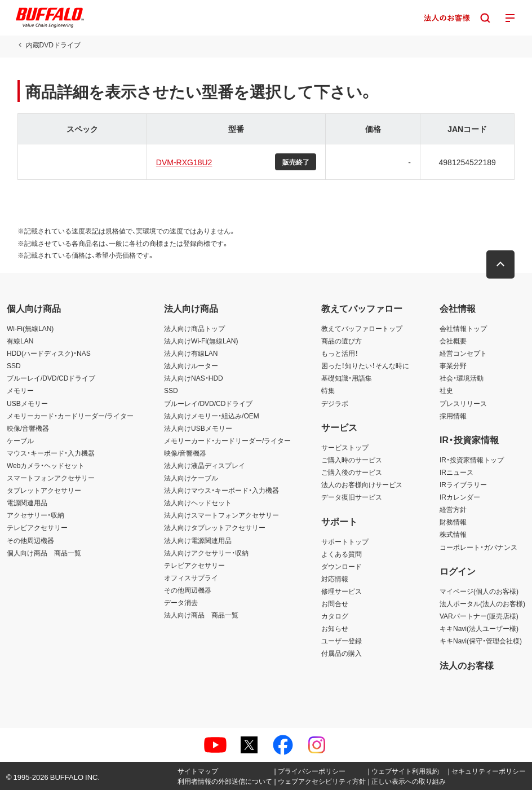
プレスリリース (463, 403)
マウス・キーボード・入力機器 (51, 453)
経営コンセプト (463, 353)
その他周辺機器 (30, 540)
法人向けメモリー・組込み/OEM (212, 416)
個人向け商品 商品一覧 (44, 553)
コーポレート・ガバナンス (478, 547)
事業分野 (453, 365)
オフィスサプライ (191, 577)
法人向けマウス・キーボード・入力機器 (221, 490)
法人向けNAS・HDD (194, 378)
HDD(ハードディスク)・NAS (49, 353)
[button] (501, 264)
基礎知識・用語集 (347, 378)
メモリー (20, 390)
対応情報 (335, 579)
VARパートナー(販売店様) (479, 616)
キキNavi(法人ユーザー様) (479, 628)
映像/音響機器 (28, 428)
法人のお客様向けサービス (362, 484)
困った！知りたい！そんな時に (365, 365)
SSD (14, 365)
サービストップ (345, 447)
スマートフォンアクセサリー (51, 478)
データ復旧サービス (352, 497)
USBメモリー (27, 403)
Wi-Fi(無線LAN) (30, 328)
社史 (446, 390)
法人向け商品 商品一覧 (201, 615)
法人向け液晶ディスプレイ (205, 465)
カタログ (335, 616)
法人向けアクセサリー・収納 (206, 553)
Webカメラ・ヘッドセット (46, 465)
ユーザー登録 (342, 641)
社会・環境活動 (462, 378)
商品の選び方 (342, 341)
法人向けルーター (191, 365)
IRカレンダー (460, 497)
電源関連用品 (27, 502)
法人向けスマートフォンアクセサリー (221, 515)
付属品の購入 (342, 653)
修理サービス (342, 591)
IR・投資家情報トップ (472, 460)
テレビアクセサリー (37, 527)
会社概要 (453, 341)
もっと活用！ (340, 353)
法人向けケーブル (191, 478)
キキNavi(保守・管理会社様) (481, 641)
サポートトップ (345, 541)
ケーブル (20, 440)
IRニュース (456, 472)
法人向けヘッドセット (198, 502)
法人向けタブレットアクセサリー (215, 527)
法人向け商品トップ (194, 328)
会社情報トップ (463, 328)
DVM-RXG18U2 (184, 162)
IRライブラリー (463, 484)
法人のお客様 (467, 665)
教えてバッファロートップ (362, 328)
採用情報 (453, 416)
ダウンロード (342, 566)
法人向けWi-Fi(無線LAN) (201, 341)
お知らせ (335, 628)
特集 (328, 390)
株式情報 (453, 534)
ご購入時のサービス (352, 460)
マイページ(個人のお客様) (479, 591)
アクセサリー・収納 (36, 515)
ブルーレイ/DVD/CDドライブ (51, 378)
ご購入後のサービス (352, 472)
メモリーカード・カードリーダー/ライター (70, 416)
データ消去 (181, 602)
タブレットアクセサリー (44, 490)
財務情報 (453, 522)
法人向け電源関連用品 (198, 540)
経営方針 (453, 509)
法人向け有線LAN (191, 353)
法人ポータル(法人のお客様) (482, 603)
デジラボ (335, 403)
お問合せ (335, 603)
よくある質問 (342, 554)
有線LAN (20, 341)
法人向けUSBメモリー (198, 428)
